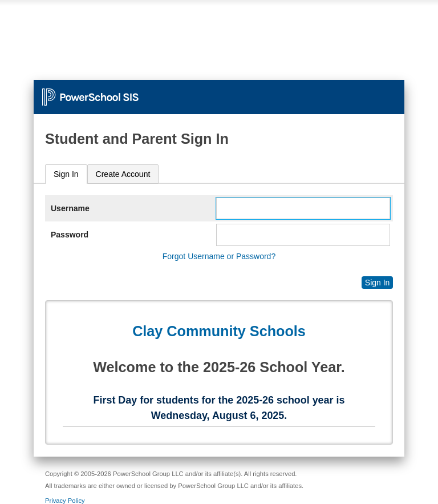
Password (70, 235)
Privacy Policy (65, 501)
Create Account (123, 174)
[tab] (66, 174)
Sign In (66, 174)
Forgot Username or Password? (219, 256)
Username (70, 208)
